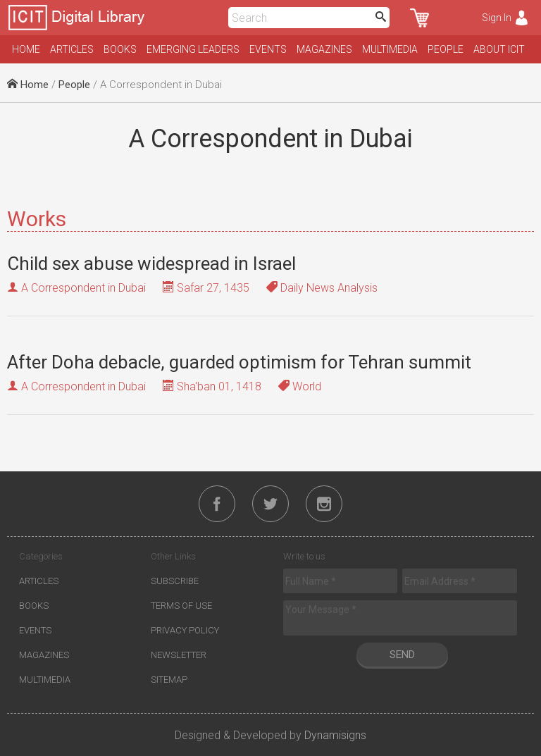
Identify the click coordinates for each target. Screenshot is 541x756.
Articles (72, 49)
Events (268, 49)
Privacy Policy (185, 630)
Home (26, 49)
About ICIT (499, 49)
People (446, 49)
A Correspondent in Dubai (83, 288)
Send (402, 655)
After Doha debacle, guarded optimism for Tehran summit (239, 362)
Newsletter (179, 655)
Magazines (324, 49)
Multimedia (390, 49)
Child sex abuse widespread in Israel (151, 264)
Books (120, 49)
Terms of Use (181, 606)
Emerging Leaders (193, 49)
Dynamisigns (335, 735)
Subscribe (175, 581)
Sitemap (169, 680)
